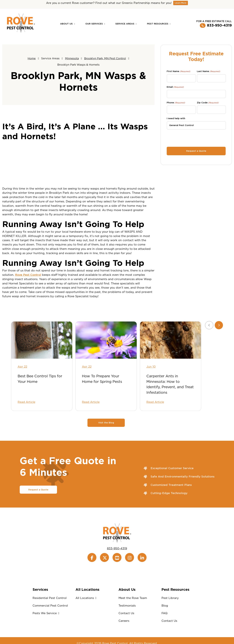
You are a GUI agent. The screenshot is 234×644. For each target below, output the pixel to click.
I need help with (176, 118)
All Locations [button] (87, 598)
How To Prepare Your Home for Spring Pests (102, 392)
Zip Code (208, 103)
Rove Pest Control (28, 275)
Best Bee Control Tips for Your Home (40, 392)
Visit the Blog (106, 436)
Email (175, 87)
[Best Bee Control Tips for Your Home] (42, 353)
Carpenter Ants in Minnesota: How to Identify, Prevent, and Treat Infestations (170, 397)
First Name (178, 71)
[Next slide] (219, 338)
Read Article (26, 415)
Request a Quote (38, 503)
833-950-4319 (216, 26)
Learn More (181, 3)
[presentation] (196, 138)
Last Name (208, 71)
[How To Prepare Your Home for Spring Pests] (106, 353)
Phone (176, 103)
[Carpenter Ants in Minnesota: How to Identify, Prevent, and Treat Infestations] (171, 353)
